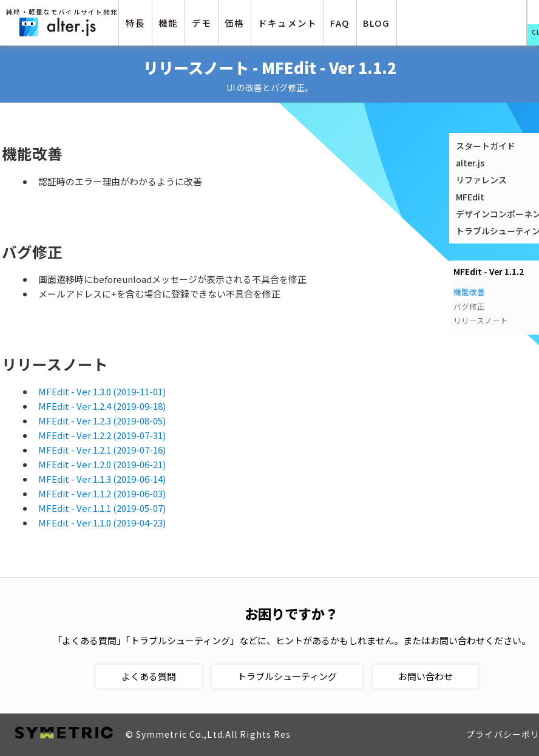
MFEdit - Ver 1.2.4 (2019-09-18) (102, 406)
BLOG (376, 23)
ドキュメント (288, 23)
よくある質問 (149, 676)
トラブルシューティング (287, 676)
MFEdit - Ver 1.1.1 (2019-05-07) (102, 508)
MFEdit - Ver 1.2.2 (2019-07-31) (102, 435)
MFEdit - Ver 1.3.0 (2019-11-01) (102, 391)
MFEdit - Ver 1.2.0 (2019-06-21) (102, 464)
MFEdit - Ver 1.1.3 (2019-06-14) (102, 479)
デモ (202, 23)
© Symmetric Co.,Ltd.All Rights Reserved (222, 734)
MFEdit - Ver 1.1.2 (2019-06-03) (102, 493)
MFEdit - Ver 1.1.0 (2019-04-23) (102, 523)
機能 (168, 23)
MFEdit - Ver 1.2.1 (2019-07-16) (102, 450)
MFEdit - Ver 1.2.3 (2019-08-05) (102, 421)
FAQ (340, 23)
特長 (136, 23)
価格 (235, 23)
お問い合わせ (425, 676)
